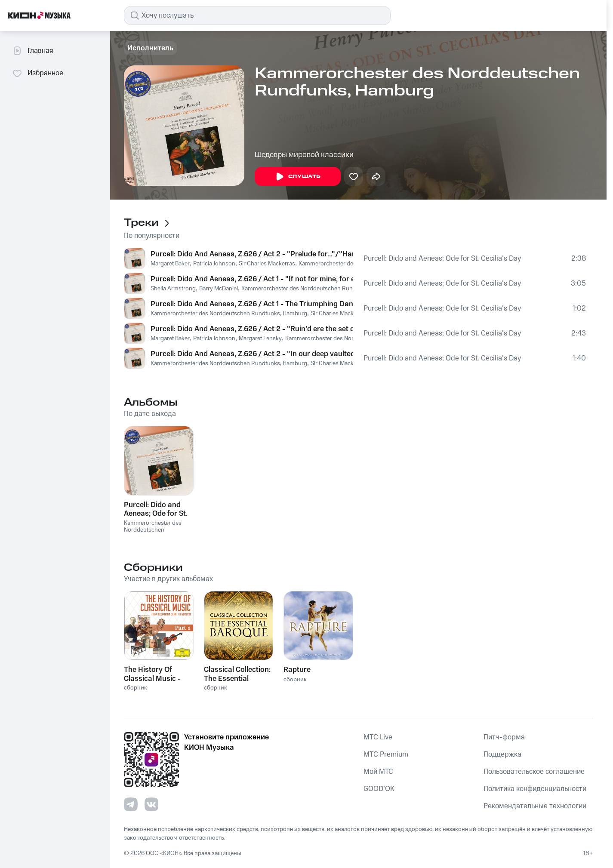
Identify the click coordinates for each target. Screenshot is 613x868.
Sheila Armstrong (173, 289)
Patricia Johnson (214, 264)
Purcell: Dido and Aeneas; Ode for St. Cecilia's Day (442, 259)
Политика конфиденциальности (535, 789)
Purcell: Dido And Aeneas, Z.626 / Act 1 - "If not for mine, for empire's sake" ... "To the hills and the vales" (252, 279)
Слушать (298, 177)
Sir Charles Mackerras (267, 264)
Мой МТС (378, 772)
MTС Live (378, 737)
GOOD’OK (379, 789)
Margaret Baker (170, 264)
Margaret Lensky (260, 339)
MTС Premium (386, 754)
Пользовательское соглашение (534, 772)
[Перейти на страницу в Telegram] (131, 804)
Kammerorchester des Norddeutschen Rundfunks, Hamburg (320, 289)
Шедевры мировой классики (304, 155)
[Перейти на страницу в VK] (151, 804)
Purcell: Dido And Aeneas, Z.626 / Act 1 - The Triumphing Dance (252, 304)
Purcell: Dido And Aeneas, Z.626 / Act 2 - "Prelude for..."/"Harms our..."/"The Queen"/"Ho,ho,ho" (252, 254)
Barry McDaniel (219, 289)
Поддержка (502, 754)
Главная (32, 51)
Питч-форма (504, 737)
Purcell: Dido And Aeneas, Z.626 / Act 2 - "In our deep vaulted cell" (252, 354)
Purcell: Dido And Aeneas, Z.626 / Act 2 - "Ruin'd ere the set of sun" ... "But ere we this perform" (252, 329)
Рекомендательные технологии (535, 806)
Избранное (38, 73)
